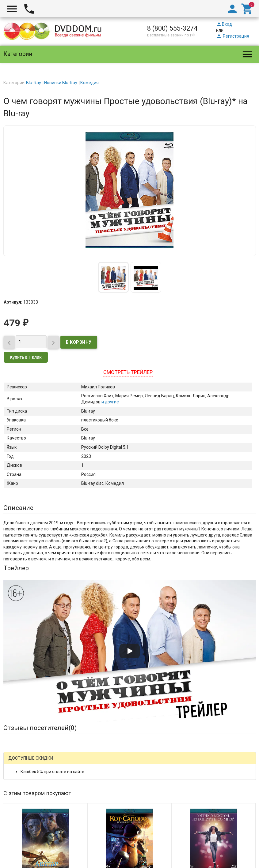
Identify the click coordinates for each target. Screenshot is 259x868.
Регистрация (233, 36)
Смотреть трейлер (128, 372)
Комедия (90, 83)
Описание (18, 508)
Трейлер (16, 568)
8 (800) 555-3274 (172, 28)
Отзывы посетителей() (40, 728)
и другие (110, 402)
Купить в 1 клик (26, 357)
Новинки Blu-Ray (61, 83)
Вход (224, 24)
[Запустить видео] (130, 651)
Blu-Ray (34, 83)
